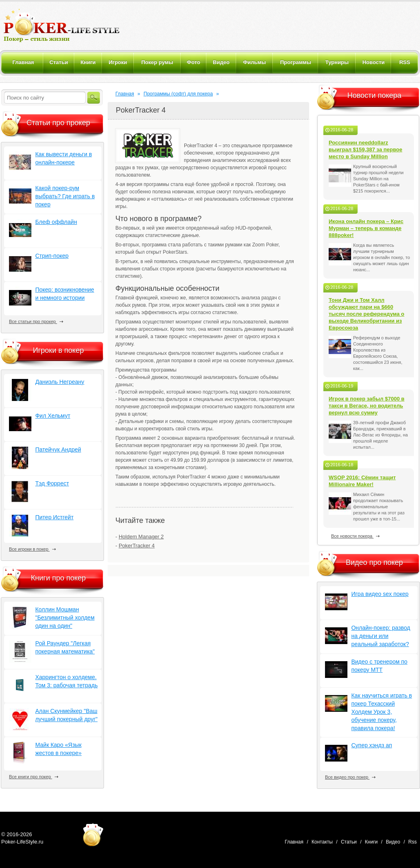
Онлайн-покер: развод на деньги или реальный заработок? (381, 636)
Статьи (349, 842)
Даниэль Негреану (60, 382)
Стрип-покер (52, 256)
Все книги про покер (34, 777)
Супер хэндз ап (371, 745)
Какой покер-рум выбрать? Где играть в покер (65, 196)
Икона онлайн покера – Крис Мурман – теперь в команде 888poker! (366, 228)
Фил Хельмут (53, 416)
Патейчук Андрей (58, 449)
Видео (393, 842)
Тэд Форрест (52, 483)
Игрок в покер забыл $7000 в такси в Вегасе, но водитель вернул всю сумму (367, 406)
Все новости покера (355, 536)
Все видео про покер (350, 777)
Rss (412, 842)
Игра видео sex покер (380, 594)
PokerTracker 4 (137, 546)
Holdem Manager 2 (141, 537)
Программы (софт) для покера (178, 94)
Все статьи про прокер (36, 321)
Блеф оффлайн (56, 222)
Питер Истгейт (54, 517)
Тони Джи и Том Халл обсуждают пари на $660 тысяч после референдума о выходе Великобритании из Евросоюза (367, 314)
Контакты (322, 842)
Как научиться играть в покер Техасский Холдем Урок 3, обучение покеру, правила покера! (381, 712)
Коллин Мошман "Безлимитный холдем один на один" (65, 618)
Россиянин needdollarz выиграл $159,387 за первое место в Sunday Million (366, 149)
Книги (371, 842)
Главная (125, 94)
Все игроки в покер (32, 549)
